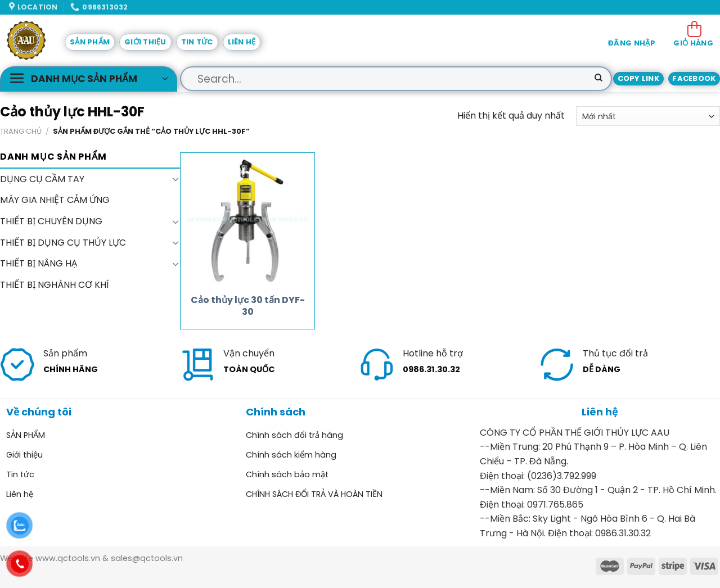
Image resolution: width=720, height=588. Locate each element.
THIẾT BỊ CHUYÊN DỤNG (51, 221)
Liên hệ (242, 42)
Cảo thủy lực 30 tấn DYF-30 (248, 306)
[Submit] (598, 79)
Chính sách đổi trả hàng (294, 435)
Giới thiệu (145, 42)
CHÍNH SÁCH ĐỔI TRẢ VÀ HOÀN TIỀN (314, 494)
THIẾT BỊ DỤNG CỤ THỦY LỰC (63, 243)
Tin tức (197, 42)
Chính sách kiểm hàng (291, 455)
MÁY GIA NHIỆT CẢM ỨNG (55, 200)
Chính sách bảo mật (287, 474)
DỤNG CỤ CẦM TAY (42, 179)
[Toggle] (175, 179)
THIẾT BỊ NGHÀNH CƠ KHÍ (55, 285)
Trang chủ (21, 131)
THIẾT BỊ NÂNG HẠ (39, 263)
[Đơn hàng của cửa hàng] (648, 116)
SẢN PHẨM (90, 42)
